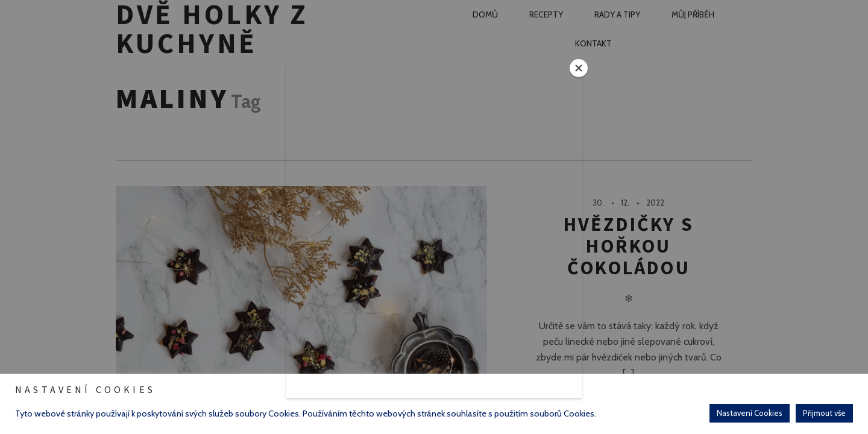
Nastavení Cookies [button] (750, 413)
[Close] (579, 68)
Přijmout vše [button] (824, 413)
